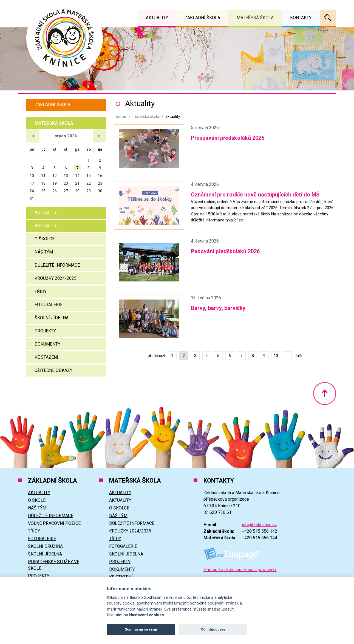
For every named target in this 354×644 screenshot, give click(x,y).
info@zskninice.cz (259, 525)
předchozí (156, 356)
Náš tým (44, 252)
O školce (45, 239)
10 (276, 356)
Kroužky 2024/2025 (56, 278)
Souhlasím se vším (141, 629)
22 (89, 183)
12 (55, 176)
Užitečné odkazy (53, 370)
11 (43, 176)
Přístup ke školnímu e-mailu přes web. (240, 570)
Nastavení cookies (147, 615)
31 (32, 199)
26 (55, 191)
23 (100, 183)
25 (43, 191)
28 (77, 191)
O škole (37, 500)
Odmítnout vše (213, 629)
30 (100, 191)
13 (66, 176)
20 (66, 183)
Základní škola (52, 105)
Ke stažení (46, 357)
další (298, 356)
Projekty (45, 331)
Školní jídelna (52, 318)
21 (77, 183)
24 (32, 191)
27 (66, 191)
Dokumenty (47, 344)
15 (89, 176)
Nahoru (325, 394)
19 (55, 183)
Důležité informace (57, 265)
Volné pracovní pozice (54, 523)
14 (77, 176)
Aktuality (46, 213)
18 (43, 183)
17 (32, 183)
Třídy (41, 291)
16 (100, 176)
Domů (121, 116)
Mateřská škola (146, 116)
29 (89, 191)
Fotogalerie (49, 305)
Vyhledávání (328, 18)
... (287, 356)
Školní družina (45, 546)
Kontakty (301, 18)
